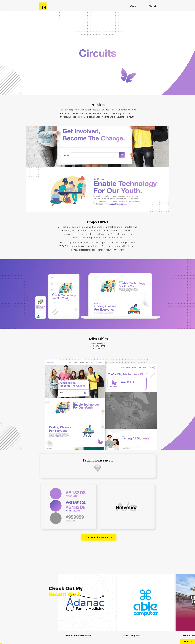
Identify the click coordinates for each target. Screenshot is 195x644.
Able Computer (132, 636)
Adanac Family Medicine (78, 636)
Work (133, 6)
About (152, 6)
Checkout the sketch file (99, 537)
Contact (187, 641)
